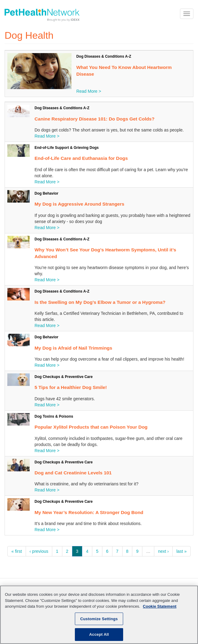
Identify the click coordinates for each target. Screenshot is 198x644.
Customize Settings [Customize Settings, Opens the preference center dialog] (99, 619)
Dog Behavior (46, 193)
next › (163, 551)
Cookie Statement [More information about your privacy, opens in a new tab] (160, 606)
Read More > (89, 91)
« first (16, 551)
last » (181, 551)
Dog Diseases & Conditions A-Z (104, 56)
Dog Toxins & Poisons (54, 416)
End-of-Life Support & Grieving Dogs (67, 148)
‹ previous (39, 551)
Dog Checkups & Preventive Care (64, 377)
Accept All (99, 634)
